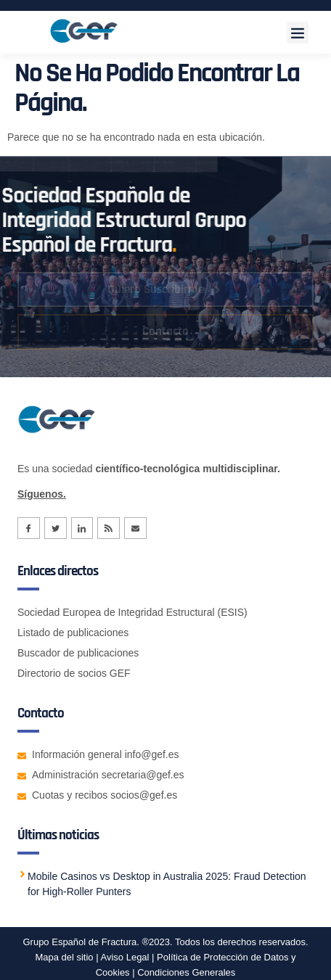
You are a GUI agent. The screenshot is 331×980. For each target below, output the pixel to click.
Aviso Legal (124, 957)
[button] (298, 33)
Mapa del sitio (64, 957)
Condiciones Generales (186, 972)
